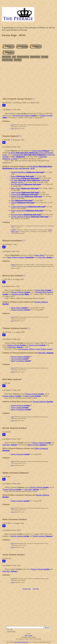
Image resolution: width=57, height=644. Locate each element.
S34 (13, 226)
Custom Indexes (23, 57)
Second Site (25, 642)
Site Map (45, 57)
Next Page (18, 60)
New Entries (7, 57)
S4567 (13, 265)
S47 (13, 125)
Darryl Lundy (28, 635)
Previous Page (7, 60)
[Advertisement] (28, 81)
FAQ (14, 57)
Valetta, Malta (39, 255)
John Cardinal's (18, 642)
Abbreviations (35, 57)
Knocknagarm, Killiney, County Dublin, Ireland (35, 349)
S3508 (13, 230)
